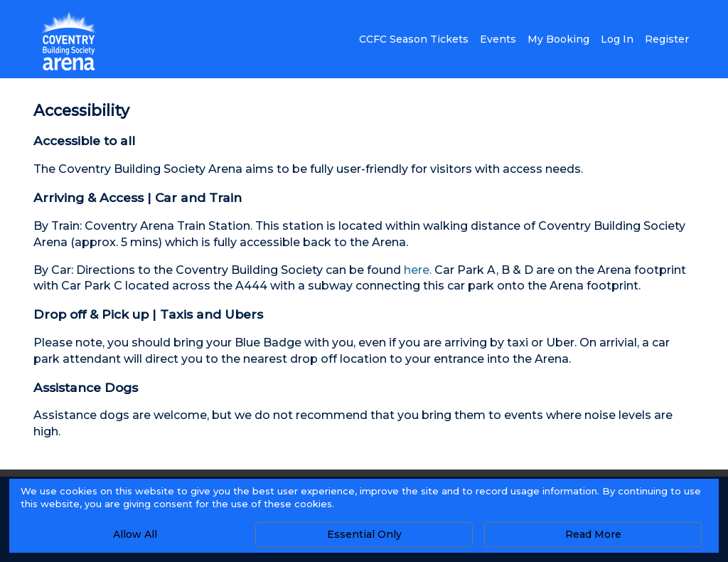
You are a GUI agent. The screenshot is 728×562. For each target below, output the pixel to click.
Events (498, 39)
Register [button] (667, 39)
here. (418, 270)
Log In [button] (617, 39)
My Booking (558, 39)
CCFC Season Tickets (414, 39)
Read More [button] (593, 534)
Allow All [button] (135, 534)
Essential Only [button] (364, 534)
